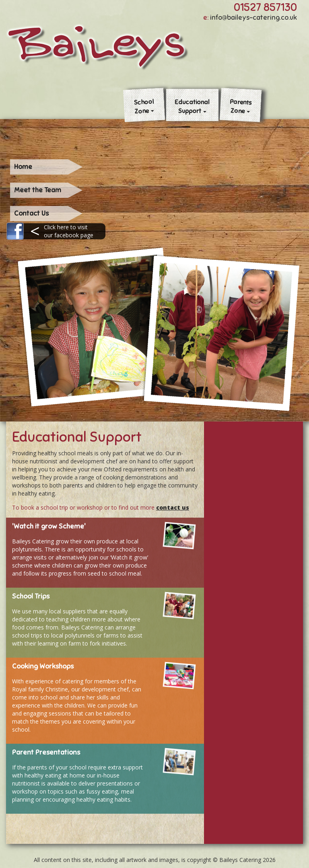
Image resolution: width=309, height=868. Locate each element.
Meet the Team (38, 190)
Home (23, 167)
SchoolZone (144, 107)
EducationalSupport (192, 106)
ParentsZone (241, 106)
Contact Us (31, 213)
